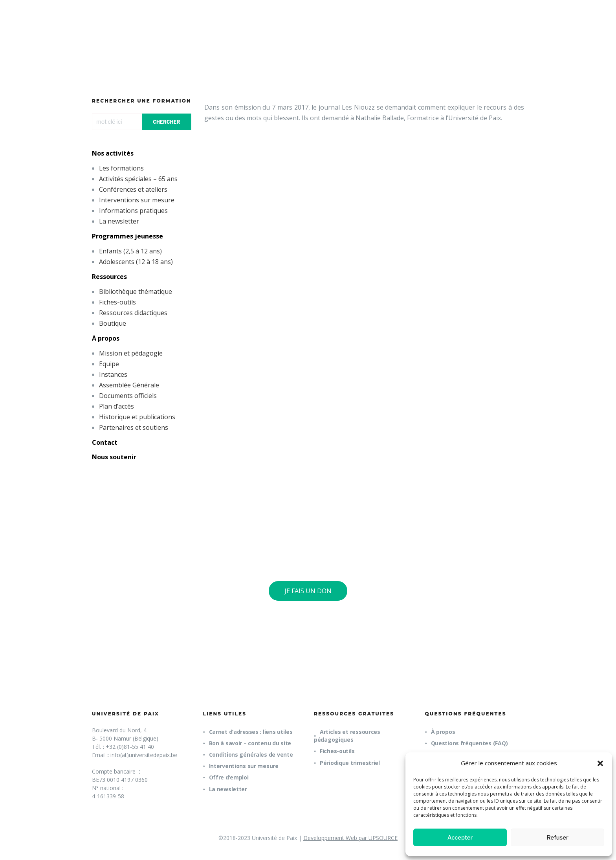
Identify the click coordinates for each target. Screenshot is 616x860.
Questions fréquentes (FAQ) (469, 743)
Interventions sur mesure (137, 200)
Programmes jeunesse (127, 236)
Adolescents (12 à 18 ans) (136, 262)
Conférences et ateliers (133, 189)
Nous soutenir (114, 457)
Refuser (557, 838)
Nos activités (113, 153)
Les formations (121, 168)
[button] (600, 763)
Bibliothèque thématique (136, 292)
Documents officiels (128, 396)
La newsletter (119, 221)
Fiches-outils (117, 302)
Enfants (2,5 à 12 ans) (130, 251)
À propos (106, 338)
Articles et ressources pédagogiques (347, 736)
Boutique (113, 323)
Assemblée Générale (129, 385)
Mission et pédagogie (131, 353)
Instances (113, 374)
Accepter (460, 838)
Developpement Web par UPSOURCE (350, 838)
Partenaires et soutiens (134, 427)
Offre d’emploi (229, 777)
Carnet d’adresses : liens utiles (251, 732)
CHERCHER (166, 122)
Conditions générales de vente (251, 755)
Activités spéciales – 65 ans (138, 179)
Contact (105, 442)
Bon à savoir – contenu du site (250, 743)
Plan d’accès (116, 406)
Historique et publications (137, 417)
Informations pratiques (133, 211)
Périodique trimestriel (350, 763)
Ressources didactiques (133, 313)
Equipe (109, 364)
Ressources (109, 277)
